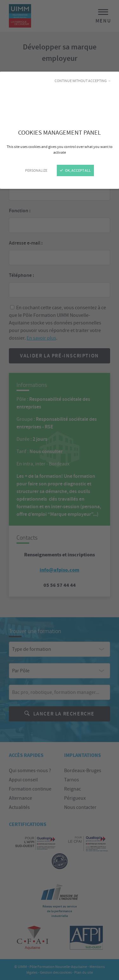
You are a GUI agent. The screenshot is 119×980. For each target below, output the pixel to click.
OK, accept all (75, 170)
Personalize (36, 170)
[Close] (60, 490)
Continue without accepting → (83, 81)
